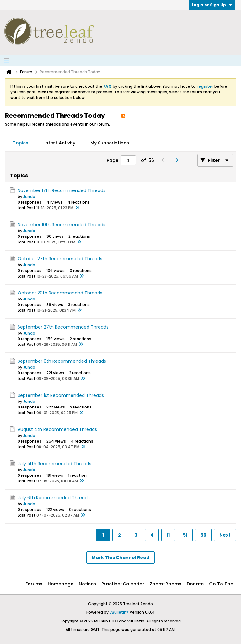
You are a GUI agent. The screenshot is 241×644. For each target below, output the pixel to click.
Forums (34, 584)
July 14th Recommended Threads (54, 464)
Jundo (29, 197)
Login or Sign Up (212, 5)
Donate (195, 584)
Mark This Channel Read (120, 558)
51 (185, 535)
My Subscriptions (110, 143)
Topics (21, 143)
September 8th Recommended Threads (62, 361)
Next (225, 535)
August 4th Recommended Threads (57, 429)
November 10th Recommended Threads (62, 225)
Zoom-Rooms (166, 584)
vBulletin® (119, 612)
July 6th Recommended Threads (54, 498)
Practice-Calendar (123, 584)
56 (203, 535)
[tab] (21, 143)
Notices (87, 584)
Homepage (61, 584)
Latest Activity (59, 143)
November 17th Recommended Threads (62, 190)
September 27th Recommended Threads (63, 327)
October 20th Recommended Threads (60, 293)
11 (168, 535)
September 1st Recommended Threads (61, 395)
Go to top (221, 584)
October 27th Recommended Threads (60, 259)
